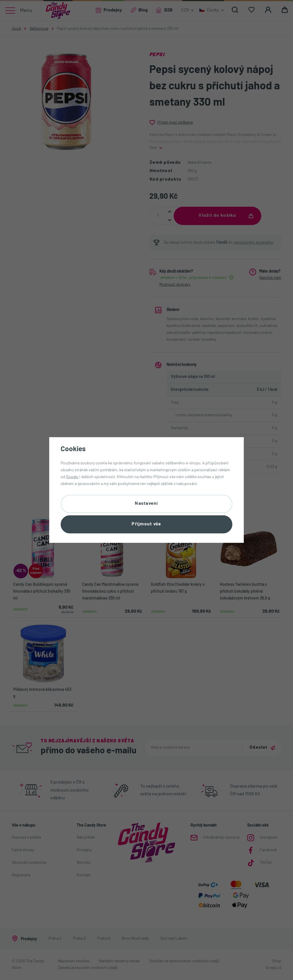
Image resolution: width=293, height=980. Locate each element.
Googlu (72, 477)
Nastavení (146, 504)
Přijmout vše (146, 524)
